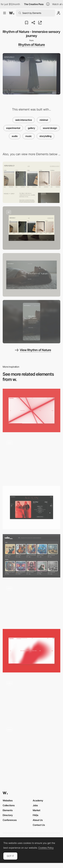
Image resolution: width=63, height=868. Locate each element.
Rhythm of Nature (32, 45)
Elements (8, 810)
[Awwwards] (12, 13)
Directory (8, 815)
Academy (38, 800)
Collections (9, 805)
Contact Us (39, 825)
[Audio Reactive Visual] (32, 410)
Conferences (10, 820)
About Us (38, 820)
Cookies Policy (46, 848)
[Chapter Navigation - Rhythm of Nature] (32, 228)
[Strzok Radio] (32, 459)
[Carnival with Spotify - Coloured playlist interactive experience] (32, 698)
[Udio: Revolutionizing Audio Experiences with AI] (32, 556)
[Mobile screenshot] (32, 322)
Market (37, 810)
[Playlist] (32, 746)
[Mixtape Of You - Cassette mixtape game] (32, 603)
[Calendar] (32, 507)
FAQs (36, 815)
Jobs (35, 805)
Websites (8, 800)
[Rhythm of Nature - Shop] (32, 182)
